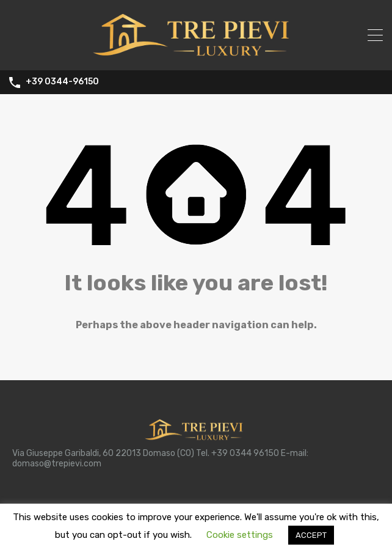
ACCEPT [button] (311, 535)
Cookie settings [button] (240, 535)
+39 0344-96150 (62, 82)
